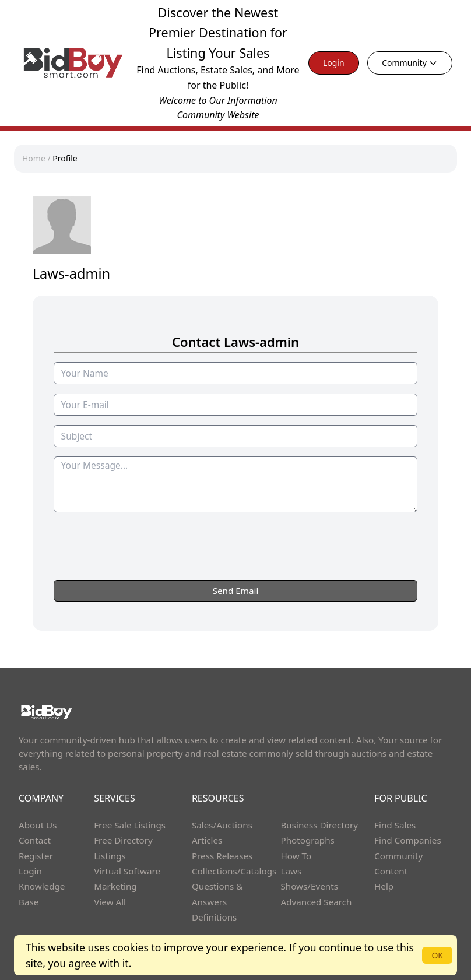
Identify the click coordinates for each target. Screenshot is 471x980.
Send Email (236, 591)
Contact (35, 840)
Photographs (307, 840)
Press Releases (222, 856)
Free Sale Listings (130, 825)
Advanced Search (316, 902)
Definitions (214, 917)
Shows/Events (309, 886)
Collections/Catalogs (234, 871)
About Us (38, 825)
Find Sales (395, 825)
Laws (291, 871)
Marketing (115, 886)
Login (334, 63)
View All (110, 902)
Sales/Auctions (222, 825)
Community (410, 63)
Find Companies (408, 840)
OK (437, 955)
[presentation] (235, 569)
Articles (207, 840)
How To (296, 856)
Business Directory (319, 825)
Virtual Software (127, 871)
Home (34, 158)
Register (36, 856)
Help (384, 886)
